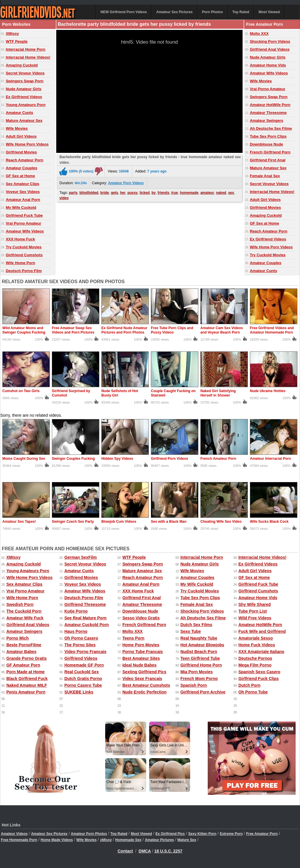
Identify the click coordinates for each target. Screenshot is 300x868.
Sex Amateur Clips (23, 184)
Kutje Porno (76, 611)
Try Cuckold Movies (24, 247)
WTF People (17, 41)
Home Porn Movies (141, 645)
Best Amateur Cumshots (146, 685)
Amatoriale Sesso (256, 638)
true (175, 193)
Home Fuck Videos (257, 645)
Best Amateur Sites (141, 658)
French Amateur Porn (218, 459)
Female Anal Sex (265, 176)
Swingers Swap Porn (25, 81)
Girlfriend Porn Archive (203, 692)
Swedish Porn (20, 604)
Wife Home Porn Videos (27, 144)
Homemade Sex (128, 840)
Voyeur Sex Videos (23, 192)
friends (163, 193)
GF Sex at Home (21, 176)
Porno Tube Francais (143, 652)
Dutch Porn (249, 685)
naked (221, 193)
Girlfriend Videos (81, 658)
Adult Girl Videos (21, 136)
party (73, 193)
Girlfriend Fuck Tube (24, 215)
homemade (189, 193)
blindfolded (89, 193)
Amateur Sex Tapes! (19, 522)
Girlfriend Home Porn (201, 665)
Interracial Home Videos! (28, 57)
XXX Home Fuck (21, 239)
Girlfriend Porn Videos (169, 459)
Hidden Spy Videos (117, 459)
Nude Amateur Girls (24, 89)
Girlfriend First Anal (268, 160)
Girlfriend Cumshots (24, 255)
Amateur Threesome (268, 113)
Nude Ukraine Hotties (268, 391)
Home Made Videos (57, 840)
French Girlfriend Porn (270, 152)
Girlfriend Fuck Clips (259, 679)
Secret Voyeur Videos (25, 73)
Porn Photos (213, 12)
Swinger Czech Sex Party (73, 522)
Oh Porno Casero (81, 638)
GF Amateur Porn (23, 665)
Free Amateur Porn (262, 834)
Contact (125, 851)
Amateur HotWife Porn (270, 105)
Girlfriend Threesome (85, 604)
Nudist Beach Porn (199, 652)
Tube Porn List (253, 611)
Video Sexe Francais (142, 679)
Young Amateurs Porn (26, 105)
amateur (207, 193)
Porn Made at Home (26, 672)
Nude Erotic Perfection (145, 692)
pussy (133, 193)
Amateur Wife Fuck (25, 618)
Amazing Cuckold (22, 65)
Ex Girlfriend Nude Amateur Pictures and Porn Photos (124, 330)
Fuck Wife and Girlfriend (262, 631)
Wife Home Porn (21, 263)
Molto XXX (259, 34)
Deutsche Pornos (255, 658)
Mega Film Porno (255, 665)
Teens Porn (133, 638)
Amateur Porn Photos (89, 834)
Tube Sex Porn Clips (268, 136)
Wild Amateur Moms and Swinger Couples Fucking (24, 330)
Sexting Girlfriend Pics (144, 672)
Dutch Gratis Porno (83, 679)
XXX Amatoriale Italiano (261, 652)
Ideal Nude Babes (140, 665)
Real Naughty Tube (199, 638)
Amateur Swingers (267, 121)
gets (114, 193)
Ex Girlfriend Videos (24, 97)
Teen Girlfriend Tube (200, 658)
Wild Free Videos (255, 618)
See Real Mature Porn (86, 618)
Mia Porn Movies (197, 672)
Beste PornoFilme (24, 645)
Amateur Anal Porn (23, 200)
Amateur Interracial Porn (270, 459)
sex (231, 193)
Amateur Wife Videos (25, 231)
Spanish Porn (194, 685)
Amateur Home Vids (268, 65)
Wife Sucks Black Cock (269, 522)
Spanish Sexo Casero (259, 672)
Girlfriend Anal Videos (270, 49)
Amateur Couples (22, 168)
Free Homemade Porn (19, 840)
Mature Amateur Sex (24, 121)
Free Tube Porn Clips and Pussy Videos (172, 330)
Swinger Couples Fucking (73, 459)
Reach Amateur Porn (25, 160)
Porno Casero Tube (83, 685)
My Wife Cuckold (21, 207)
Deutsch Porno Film (24, 271)
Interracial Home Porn (26, 49)
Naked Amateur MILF (27, 685)
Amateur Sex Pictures (174, 12)
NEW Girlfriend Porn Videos (124, 12)
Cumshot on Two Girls (21, 391)
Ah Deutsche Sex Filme (271, 128)
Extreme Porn (231, 834)
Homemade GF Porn (84, 665)
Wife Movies (17, 128)
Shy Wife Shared (255, 604)
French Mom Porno (199, 679)
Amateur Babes (22, 652)
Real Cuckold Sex (82, 672)
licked (144, 193)
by (154, 193)
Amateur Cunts (19, 113)
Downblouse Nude (266, 144)
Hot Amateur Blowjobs (202, 645)
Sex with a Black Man (169, 522)
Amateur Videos (14, 834)
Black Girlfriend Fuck (27, 679)
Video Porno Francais (86, 652)
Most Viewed (269, 12)
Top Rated (241, 12)
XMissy (12, 34)
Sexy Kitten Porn (202, 834)
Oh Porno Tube (253, 692)
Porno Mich (18, 638)
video (64, 198)
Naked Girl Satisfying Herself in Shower (218, 393)
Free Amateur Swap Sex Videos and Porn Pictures (73, 330)
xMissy (106, 840)
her (123, 193)
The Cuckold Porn (24, 611)
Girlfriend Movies (21, 152)
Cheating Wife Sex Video (221, 522)
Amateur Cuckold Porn (87, 625)
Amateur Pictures (159, 840)
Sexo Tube (191, 631)
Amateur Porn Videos (126, 183)
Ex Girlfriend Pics (170, 834)
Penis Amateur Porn (26, 692)
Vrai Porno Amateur (24, 223)
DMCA (145, 851)
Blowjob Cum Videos (119, 522)
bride (104, 193)
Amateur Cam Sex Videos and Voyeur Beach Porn (222, 330)
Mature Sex (187, 840)
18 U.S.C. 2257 (168, 851)
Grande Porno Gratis (27, 658)
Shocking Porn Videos (270, 41)
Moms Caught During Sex (24, 459)
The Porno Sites (80, 645)
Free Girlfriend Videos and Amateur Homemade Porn (272, 330)
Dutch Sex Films (196, 625)
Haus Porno (76, 631)
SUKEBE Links (79, 692)
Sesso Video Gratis (141, 618)
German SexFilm (81, 557)
